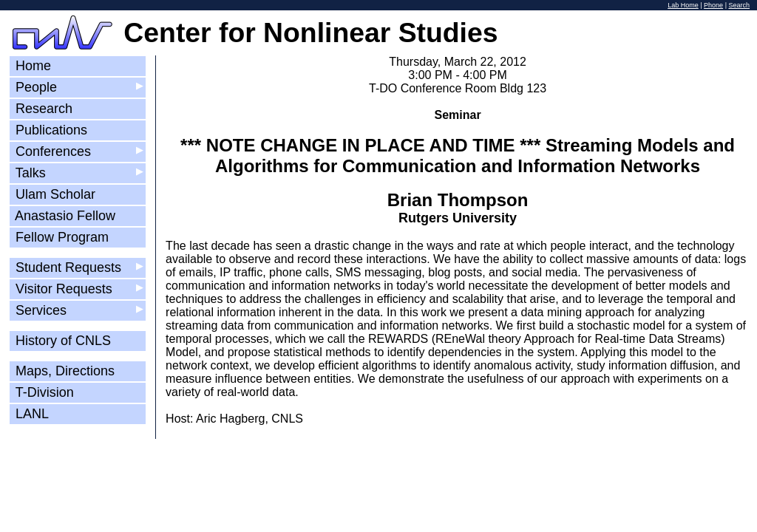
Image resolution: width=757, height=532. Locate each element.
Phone (713, 5)
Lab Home (683, 5)
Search (739, 5)
